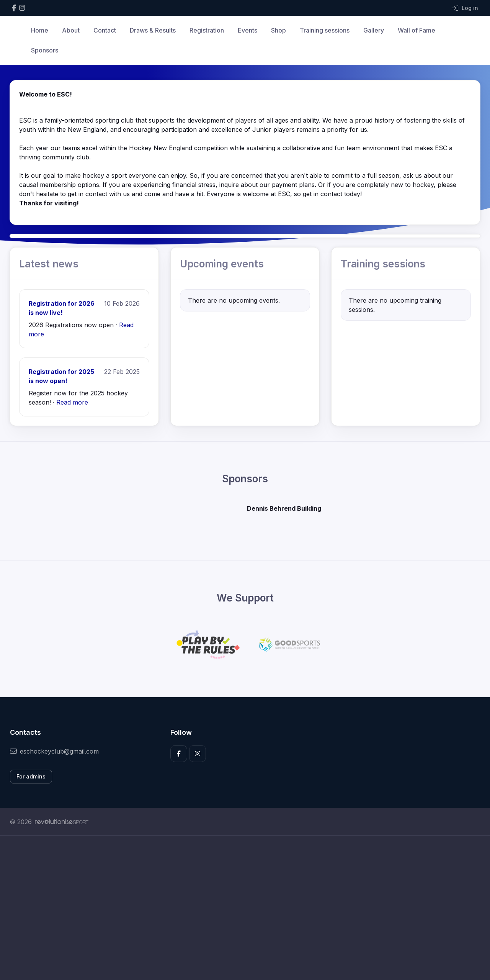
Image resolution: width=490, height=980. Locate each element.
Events (247, 30)
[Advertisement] (239, 908)
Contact (105, 30)
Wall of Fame (416, 30)
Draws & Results (153, 30)
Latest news (49, 264)
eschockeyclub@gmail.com (54, 751)
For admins (31, 776)
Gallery (374, 30)
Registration (207, 30)
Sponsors (45, 50)
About (71, 30)
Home (40, 30)
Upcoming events (222, 264)
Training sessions (325, 30)
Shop (278, 30)
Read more (72, 402)
